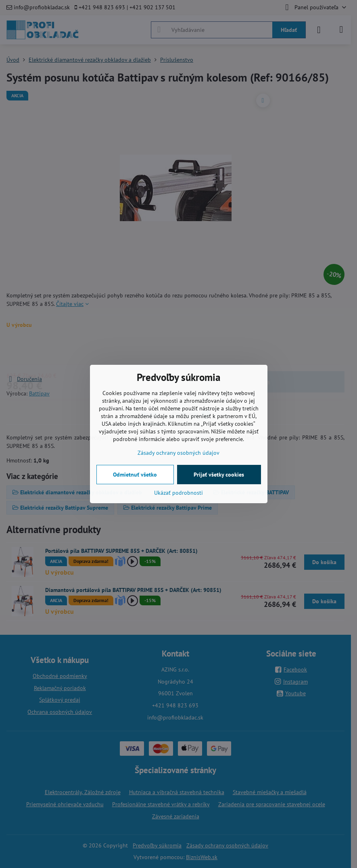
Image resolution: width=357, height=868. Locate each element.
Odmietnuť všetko (135, 475)
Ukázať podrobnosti (178, 493)
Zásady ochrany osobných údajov (178, 453)
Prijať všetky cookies (219, 475)
